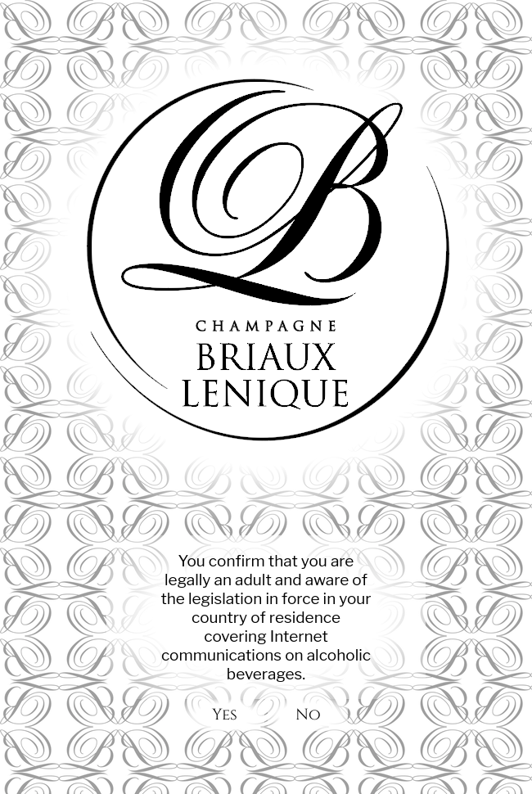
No (308, 715)
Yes (224, 715)
